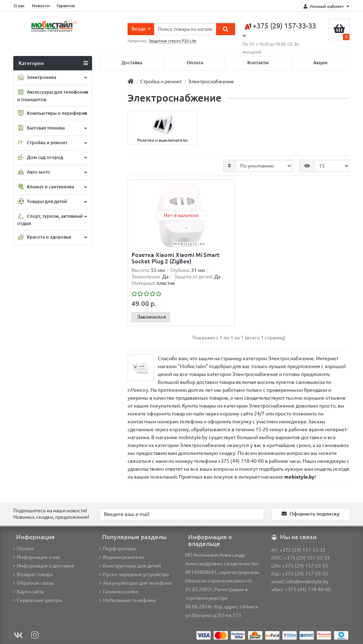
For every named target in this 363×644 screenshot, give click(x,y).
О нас (19, 6)
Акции (320, 63)
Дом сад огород (52, 158)
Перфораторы (118, 549)
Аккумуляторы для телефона (135, 583)
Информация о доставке (44, 566)
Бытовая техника (52, 128)
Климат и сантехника (52, 187)
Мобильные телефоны (128, 600)
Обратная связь (34, 583)
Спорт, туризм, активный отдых (52, 219)
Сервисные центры (38, 600)
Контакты (258, 63)
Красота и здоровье (52, 238)
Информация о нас (37, 557)
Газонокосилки (119, 592)
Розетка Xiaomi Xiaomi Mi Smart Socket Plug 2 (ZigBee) (176, 258)
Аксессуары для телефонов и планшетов (53, 96)
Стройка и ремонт (52, 143)
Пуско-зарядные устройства (134, 574)
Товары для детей (52, 202)
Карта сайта (28, 592)
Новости (41, 6)
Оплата (195, 63)
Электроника (52, 78)
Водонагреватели (122, 557)
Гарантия (66, 6)
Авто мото (52, 172)
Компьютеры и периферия (52, 113)
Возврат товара (33, 574)
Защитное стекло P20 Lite (173, 41)
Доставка (132, 63)
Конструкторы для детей (130, 566)
